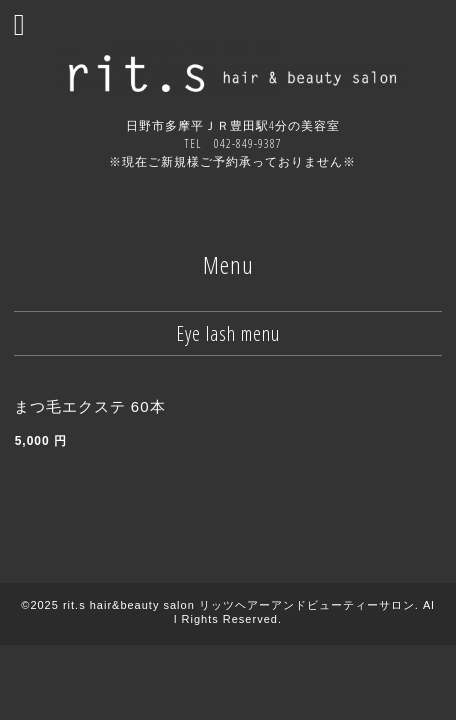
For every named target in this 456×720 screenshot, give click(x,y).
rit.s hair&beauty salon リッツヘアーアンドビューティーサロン (239, 605)
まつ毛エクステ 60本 (90, 406)
